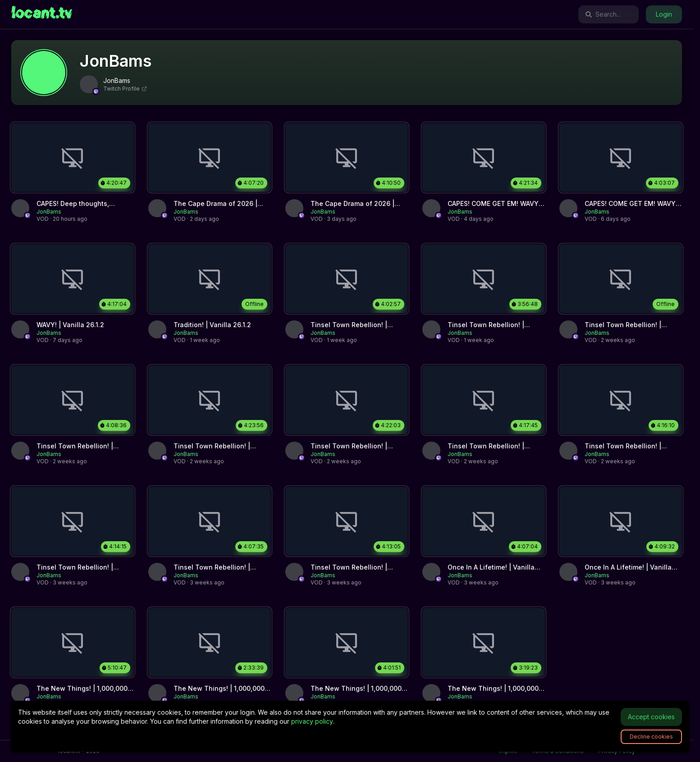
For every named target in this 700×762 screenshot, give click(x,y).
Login (664, 14)
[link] (42, 14)
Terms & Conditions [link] (558, 751)
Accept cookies (651, 717)
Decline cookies (651, 737)
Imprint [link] (508, 751)
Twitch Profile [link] (125, 89)
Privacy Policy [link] (617, 751)
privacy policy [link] (312, 721)
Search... (603, 14)
